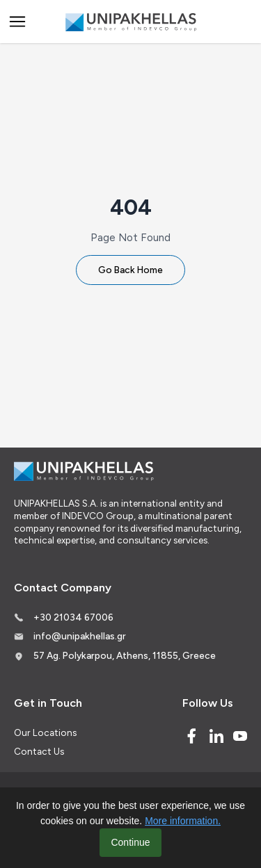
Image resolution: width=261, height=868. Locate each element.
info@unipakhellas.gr (80, 636)
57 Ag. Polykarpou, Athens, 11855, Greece (125, 655)
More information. (183, 821)
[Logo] (131, 22)
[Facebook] (191, 736)
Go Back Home (130, 270)
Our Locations (45, 732)
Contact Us (39, 751)
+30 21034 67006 (73, 617)
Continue (130, 842)
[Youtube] (240, 736)
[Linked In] (216, 736)
